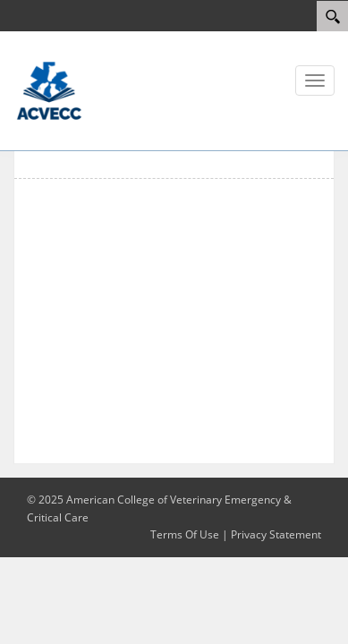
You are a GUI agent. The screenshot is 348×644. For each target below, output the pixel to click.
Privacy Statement (276, 534)
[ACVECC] (49, 89)
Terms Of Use (185, 534)
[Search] (332, 16)
